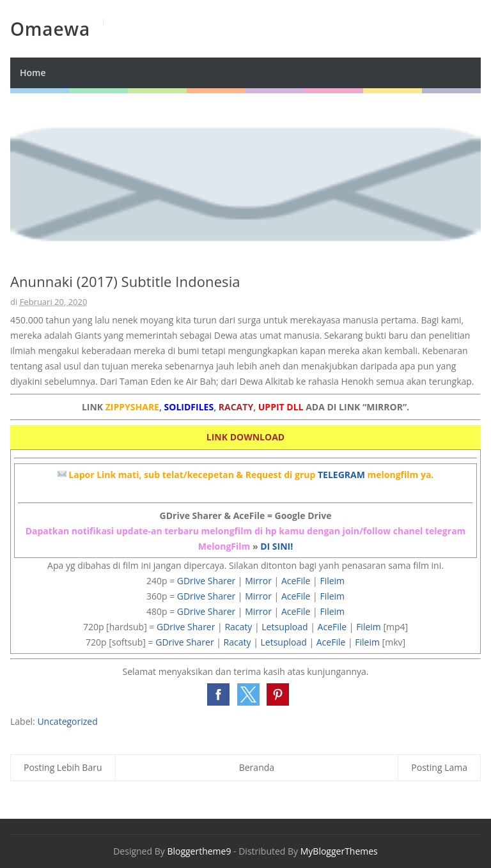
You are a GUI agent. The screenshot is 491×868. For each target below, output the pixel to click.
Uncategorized (67, 721)
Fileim (332, 581)
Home (33, 73)
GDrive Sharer (206, 581)
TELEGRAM (341, 475)
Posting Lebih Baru (63, 767)
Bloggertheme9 (199, 851)
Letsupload (284, 627)
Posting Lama (439, 767)
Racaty (238, 627)
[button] (218, 694)
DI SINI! (277, 546)
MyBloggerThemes (339, 851)
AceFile (296, 581)
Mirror (258, 581)
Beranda (257, 767)
